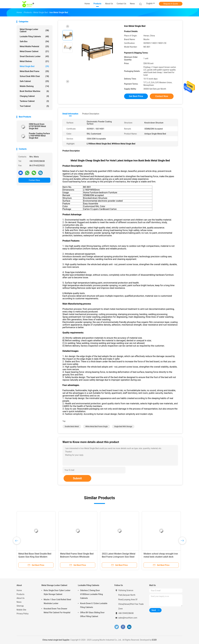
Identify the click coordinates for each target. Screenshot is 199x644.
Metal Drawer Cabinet (34, 51)
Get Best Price (136, 96)
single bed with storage (123, 427)
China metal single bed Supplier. (56, 640)
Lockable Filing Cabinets (34, 36)
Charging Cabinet (34, 96)
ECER (154, 640)
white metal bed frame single (97, 427)
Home (19, 590)
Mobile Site (21, 610)
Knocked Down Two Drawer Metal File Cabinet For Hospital (57, 611)
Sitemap (20, 606)
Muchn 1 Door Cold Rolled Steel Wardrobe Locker (57, 601)
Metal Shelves (34, 61)
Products (20, 594)
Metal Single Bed (34, 66)
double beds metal (72, 427)
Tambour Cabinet (34, 101)
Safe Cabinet (34, 81)
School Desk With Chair (34, 76)
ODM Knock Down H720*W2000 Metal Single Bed (37, 126)
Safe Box (34, 41)
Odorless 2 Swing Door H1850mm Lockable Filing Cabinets (91, 594)
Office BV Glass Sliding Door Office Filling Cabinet (92, 614)
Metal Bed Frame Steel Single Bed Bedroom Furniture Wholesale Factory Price (77, 557)
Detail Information (70, 114)
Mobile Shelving (34, 86)
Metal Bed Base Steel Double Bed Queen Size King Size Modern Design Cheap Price (35, 557)
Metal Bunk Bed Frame (34, 71)
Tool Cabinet (34, 106)
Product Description (91, 114)
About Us (21, 598)
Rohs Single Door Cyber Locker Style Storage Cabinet (57, 592)
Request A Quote (171, 4)
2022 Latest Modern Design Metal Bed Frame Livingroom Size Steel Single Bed (119, 557)
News (19, 602)
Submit (77, 478)
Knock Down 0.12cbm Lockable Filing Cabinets (94, 605)
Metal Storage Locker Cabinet (34, 30)
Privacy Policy (23, 614)
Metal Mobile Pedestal (34, 46)
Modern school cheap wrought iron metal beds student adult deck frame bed (161, 557)
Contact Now (34, 180)
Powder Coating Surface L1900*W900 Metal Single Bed (39, 136)
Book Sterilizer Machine (34, 91)
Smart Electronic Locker (34, 56)
